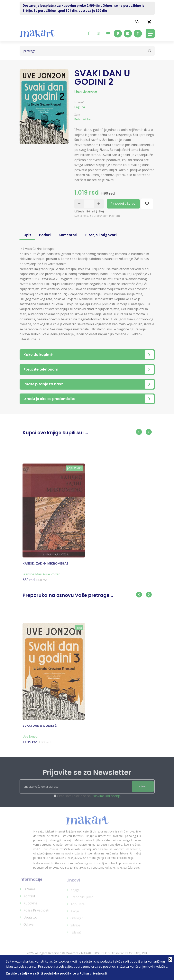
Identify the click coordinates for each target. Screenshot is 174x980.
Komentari (68, 234)
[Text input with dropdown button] (87, 51)
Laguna (80, 107)
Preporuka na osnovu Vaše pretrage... (68, 595)
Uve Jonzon (86, 92)
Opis (27, 234)
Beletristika (82, 119)
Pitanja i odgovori (101, 234)
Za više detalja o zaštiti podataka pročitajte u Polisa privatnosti (57, 973)
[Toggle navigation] (150, 33)
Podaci (45, 234)
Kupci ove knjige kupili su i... (55, 432)
